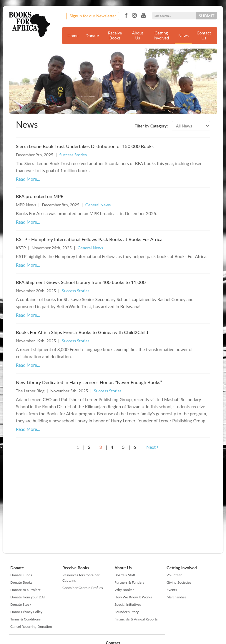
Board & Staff (125, 575)
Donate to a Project (25, 590)
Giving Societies (179, 582)
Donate (92, 35)
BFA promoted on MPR (40, 196)
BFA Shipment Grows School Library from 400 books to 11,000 (81, 282)
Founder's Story (127, 612)
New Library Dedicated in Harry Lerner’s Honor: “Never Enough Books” (89, 382)
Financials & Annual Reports (136, 619)
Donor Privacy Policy (26, 612)
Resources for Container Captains (81, 578)
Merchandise (177, 597)
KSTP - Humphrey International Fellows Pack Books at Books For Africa (89, 239)
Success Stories (73, 155)
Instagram (134, 16)
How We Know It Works (133, 597)
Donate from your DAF (28, 597)
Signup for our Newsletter (93, 16)
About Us (138, 35)
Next (152, 447)
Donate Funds (21, 575)
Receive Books (115, 35)
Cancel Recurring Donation (31, 626)
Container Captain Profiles (83, 588)
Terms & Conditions (25, 619)
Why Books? (124, 590)
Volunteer (174, 575)
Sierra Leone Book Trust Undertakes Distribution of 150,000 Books (85, 146)
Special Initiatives (128, 604)
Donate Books (21, 582)
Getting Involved (161, 35)
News (183, 35)
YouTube (143, 16)
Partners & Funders (129, 582)
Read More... (28, 179)
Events (172, 590)
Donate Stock (21, 604)
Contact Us (204, 35)
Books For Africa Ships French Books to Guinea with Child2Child (82, 332)
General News (98, 205)
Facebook (126, 16)
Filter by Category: (151, 126)
